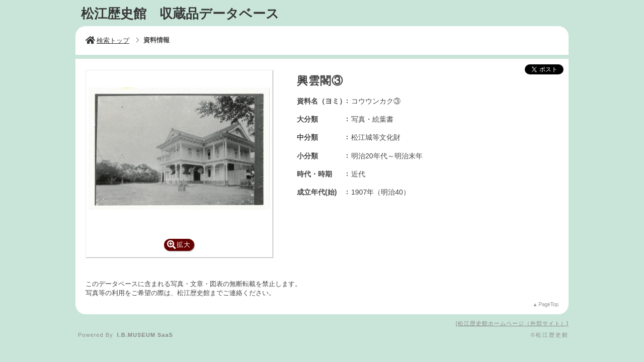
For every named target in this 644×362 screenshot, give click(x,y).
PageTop (549, 304)
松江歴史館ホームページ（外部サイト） (512, 323)
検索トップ (107, 40)
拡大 (179, 245)
